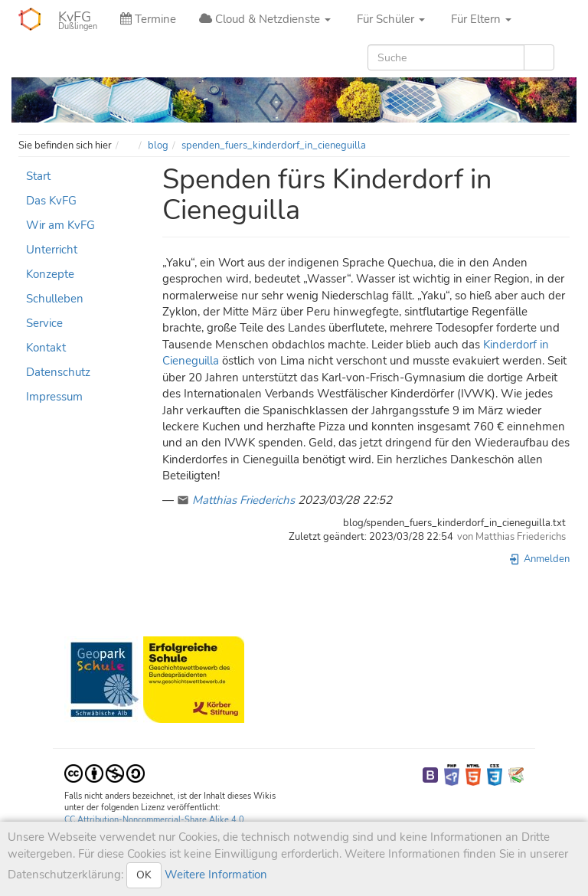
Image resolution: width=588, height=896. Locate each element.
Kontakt (46, 348)
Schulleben (55, 299)
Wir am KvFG (60, 225)
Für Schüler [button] (389, 19)
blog (158, 146)
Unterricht (52, 250)
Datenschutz (58, 372)
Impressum (54, 397)
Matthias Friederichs (243, 500)
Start (38, 176)
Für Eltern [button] (480, 19)
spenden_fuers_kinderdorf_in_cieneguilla (274, 146)
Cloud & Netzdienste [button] (265, 19)
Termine (148, 19)
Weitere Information (214, 875)
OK (144, 875)
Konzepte (50, 274)
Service (44, 323)
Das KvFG (51, 201)
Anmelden (539, 559)
